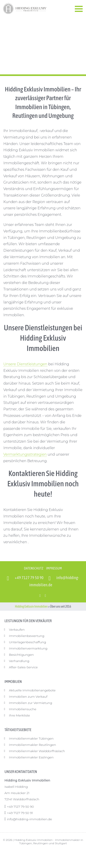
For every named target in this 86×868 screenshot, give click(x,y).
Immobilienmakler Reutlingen (33, 745)
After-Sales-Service (23, 667)
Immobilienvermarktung (28, 648)
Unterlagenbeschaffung (27, 642)
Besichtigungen (21, 655)
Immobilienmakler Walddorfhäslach (37, 751)
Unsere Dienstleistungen (25, 364)
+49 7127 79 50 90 (29, 578)
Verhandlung (19, 661)
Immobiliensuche (23, 709)
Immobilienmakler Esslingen (31, 757)
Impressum (54, 568)
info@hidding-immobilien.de (29, 819)
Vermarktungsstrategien (25, 454)
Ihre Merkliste (19, 715)
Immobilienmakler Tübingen (31, 738)
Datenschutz (34, 568)
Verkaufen (17, 630)
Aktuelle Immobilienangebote (32, 690)
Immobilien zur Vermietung (30, 703)
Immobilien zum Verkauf (28, 697)
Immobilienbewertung (27, 636)
